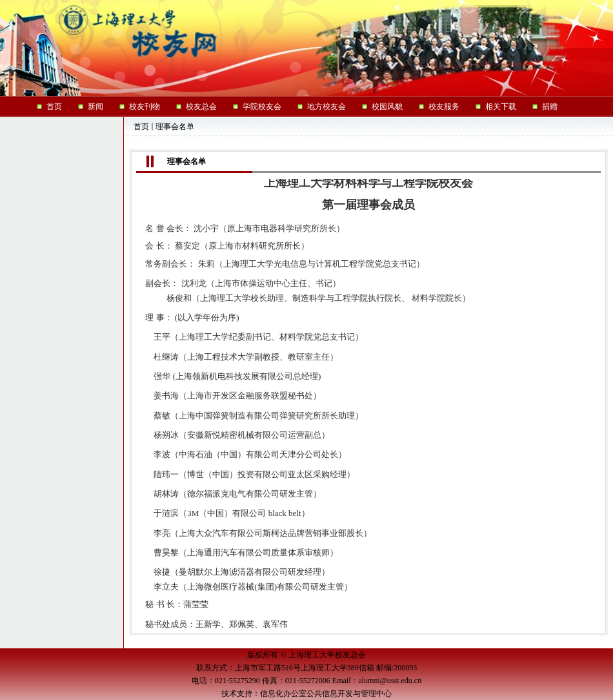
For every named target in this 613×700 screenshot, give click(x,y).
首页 (141, 127)
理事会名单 (175, 127)
